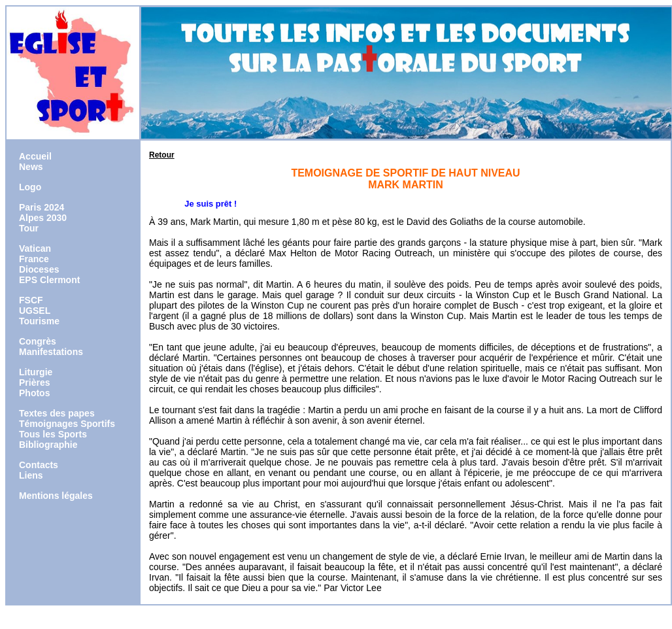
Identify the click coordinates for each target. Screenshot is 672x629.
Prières (34, 382)
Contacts (39, 465)
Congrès (38, 341)
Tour (29, 228)
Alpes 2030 (43, 218)
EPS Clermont (49, 280)
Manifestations (51, 352)
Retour (162, 155)
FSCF (31, 300)
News (31, 167)
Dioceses (39, 269)
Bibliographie (48, 445)
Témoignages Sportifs (67, 424)
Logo (30, 187)
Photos (34, 393)
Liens (31, 475)
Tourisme (39, 321)
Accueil (35, 156)
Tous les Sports (53, 434)
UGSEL (35, 311)
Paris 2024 (42, 207)
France (34, 259)
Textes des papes (57, 413)
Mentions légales (56, 496)
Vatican (35, 248)
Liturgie (36, 372)
